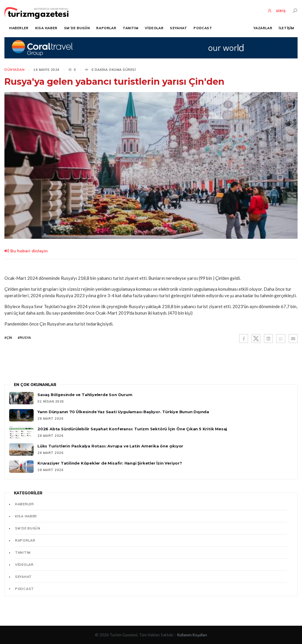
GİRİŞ (276, 11)
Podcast (203, 28)
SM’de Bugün (77, 28)
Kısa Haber (46, 28)
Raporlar (106, 28)
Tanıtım (131, 28)
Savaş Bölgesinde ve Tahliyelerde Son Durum (85, 395)
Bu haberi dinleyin (26, 251)
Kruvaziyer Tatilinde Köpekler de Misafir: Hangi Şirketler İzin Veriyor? (110, 463)
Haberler (19, 28)
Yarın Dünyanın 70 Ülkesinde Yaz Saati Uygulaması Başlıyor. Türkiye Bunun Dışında (123, 412)
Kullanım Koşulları (192, 635)
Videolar (154, 28)
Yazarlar (263, 28)
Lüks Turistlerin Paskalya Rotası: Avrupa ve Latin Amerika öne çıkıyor (110, 446)
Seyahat (178, 28)
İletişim (287, 28)
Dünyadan (14, 70)
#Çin (8, 338)
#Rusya (24, 338)
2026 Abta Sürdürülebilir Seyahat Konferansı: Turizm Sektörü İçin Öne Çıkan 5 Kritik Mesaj (132, 429)
